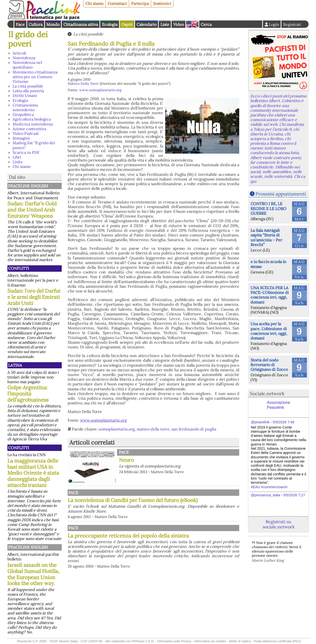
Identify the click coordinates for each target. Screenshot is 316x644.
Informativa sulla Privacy (174, 641)
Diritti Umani (25, 95)
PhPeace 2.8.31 (143, 641)
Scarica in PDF (26, 152)
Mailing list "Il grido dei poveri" (34, 145)
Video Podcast (26, 133)
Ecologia (110, 24)
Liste (165, 24)
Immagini (21, 138)
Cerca (206, 24)
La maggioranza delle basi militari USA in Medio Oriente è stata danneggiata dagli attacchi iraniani (33, 473)
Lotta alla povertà (28, 91)
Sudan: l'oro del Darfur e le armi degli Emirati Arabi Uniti (34, 297)
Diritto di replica (240, 641)
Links (18, 162)
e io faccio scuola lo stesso (268, 264)
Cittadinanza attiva (81, 24)
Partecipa (140, 3)
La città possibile (28, 86)
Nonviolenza (24, 58)
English (192, 24)
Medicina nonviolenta (33, 124)
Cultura (36, 24)
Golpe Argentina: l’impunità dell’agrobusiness (28, 394)
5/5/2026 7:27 (294, 495)
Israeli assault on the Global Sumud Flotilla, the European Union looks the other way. (33, 574)
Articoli (19, 53)
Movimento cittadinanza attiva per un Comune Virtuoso (35, 77)
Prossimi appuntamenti (281, 194)
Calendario (147, 24)
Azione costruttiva (29, 129)
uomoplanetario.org (117, 429)
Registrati (292, 24)
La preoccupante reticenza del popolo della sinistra (179, 583)
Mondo (53, 24)
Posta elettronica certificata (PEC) (277, 641)
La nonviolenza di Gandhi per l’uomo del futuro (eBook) (179, 503)
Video (179, 24)
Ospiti (127, 24)
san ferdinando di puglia (194, 429)
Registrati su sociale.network (279, 524)
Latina (15, 365)
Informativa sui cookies (210, 641)
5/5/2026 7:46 (283, 422)
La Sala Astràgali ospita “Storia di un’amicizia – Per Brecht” (266, 237)
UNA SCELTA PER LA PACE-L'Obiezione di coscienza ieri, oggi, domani (270, 295)
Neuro (126, 460)
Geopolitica (23, 114)
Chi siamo (94, 3)
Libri (17, 157)
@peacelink (260, 422)
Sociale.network (267, 394)
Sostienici (162, 3)
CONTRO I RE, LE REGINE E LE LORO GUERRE (268, 208)
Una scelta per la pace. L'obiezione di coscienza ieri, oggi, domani (269, 331)
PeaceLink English (28, 186)
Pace (20, 24)
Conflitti (19, 268)
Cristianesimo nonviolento (25, 107)
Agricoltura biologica (32, 119)
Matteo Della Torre (83, 84)
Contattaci (117, 3)
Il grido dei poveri (28, 39)
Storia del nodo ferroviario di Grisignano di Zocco (269, 365)
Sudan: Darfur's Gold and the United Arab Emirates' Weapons (32, 210)
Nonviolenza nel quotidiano (27, 65)
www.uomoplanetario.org (100, 90)
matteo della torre (153, 429)
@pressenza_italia (266, 495)
